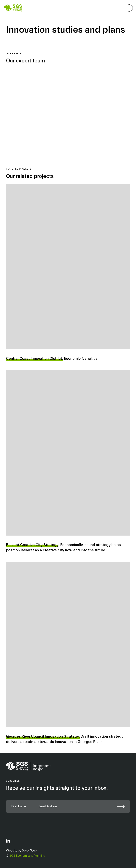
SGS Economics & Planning (27, 856)
